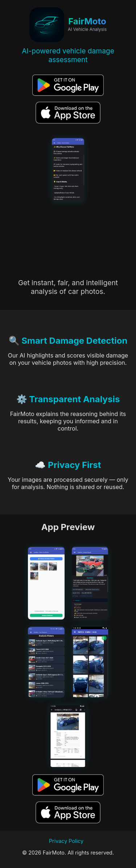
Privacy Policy (66, 841)
